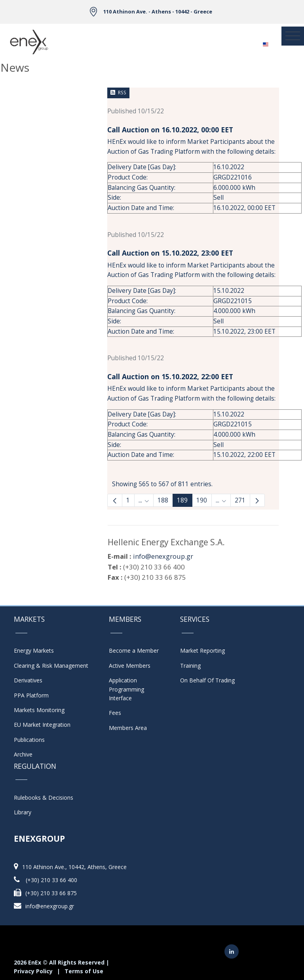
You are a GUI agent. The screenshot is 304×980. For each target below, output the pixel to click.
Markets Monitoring (39, 710)
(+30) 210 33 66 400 (51, 880)
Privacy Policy (33, 971)
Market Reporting (202, 650)
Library (23, 812)
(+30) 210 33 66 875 (51, 893)
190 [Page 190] (202, 500)
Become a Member (134, 650)
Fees (115, 713)
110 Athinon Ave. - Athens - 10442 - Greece (158, 11)
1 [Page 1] (128, 500)
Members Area (128, 728)
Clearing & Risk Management (51, 666)
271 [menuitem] (240, 500)
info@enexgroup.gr (163, 556)
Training (190, 666)
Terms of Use (84, 971)
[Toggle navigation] (293, 36)
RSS (118, 93)
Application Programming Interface (130, 689)
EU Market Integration (42, 725)
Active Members (130, 666)
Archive (23, 754)
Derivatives (28, 680)
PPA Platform (31, 695)
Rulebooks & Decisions (44, 798)
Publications (29, 740)
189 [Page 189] (182, 500)
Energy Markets (34, 650)
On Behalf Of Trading (207, 680)
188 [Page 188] (163, 500)
